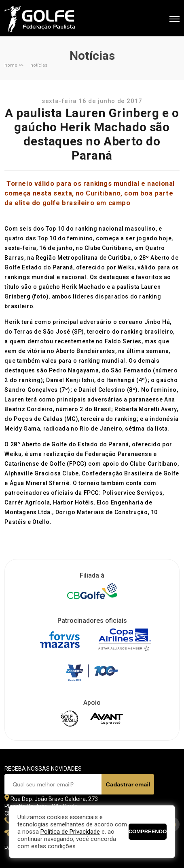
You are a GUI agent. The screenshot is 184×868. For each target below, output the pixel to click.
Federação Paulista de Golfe (48, 19)
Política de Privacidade (70, 832)
